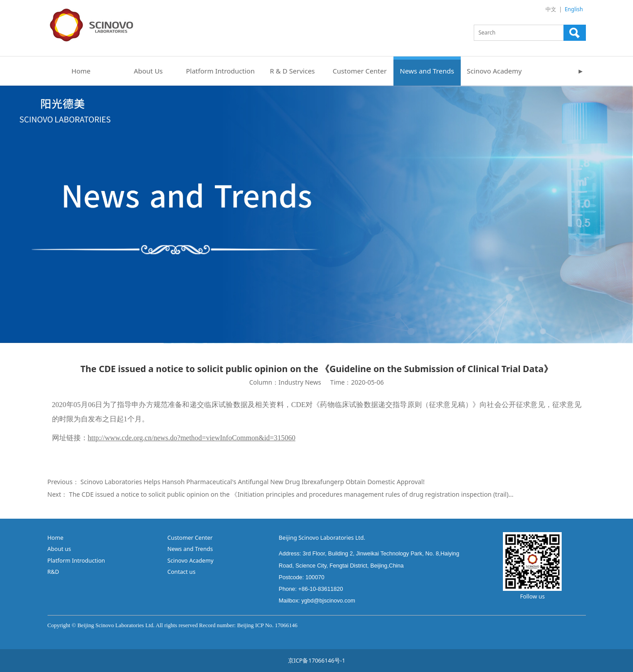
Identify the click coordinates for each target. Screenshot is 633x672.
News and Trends (427, 71)
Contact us (181, 572)
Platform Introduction (220, 71)
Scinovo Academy (494, 71)
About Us (148, 71)
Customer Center (360, 71)
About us (59, 549)
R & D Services (292, 71)
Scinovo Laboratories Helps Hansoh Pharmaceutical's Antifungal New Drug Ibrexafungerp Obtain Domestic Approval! (252, 482)
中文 (551, 9)
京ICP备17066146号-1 (317, 661)
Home (81, 71)
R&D (54, 572)
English (574, 9)
